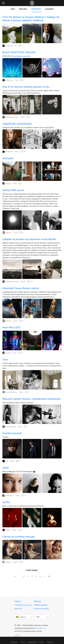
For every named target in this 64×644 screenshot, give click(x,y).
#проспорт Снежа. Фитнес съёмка (21, 288)
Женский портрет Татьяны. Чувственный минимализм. (32, 399)
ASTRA (6, 502)
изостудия (8, 158)
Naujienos (49, 9)
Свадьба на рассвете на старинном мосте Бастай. (29, 239)
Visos (13, 9)
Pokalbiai (23, 9)
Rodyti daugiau (32, 570)
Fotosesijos (36, 9)
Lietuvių (21, 617)
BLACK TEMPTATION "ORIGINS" (19, 52)
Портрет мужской (12, 433)
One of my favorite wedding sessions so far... (27, 87)
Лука (5, 359)
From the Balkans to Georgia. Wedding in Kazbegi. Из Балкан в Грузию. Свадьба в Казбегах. (31, 19)
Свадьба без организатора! (17, 124)
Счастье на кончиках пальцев (18, 537)
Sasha (5, 468)
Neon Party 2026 (11, 327)
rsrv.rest (39, 628)
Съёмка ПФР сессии (13, 190)
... (44, 576)
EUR (38, 617)
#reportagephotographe (21, 56)
